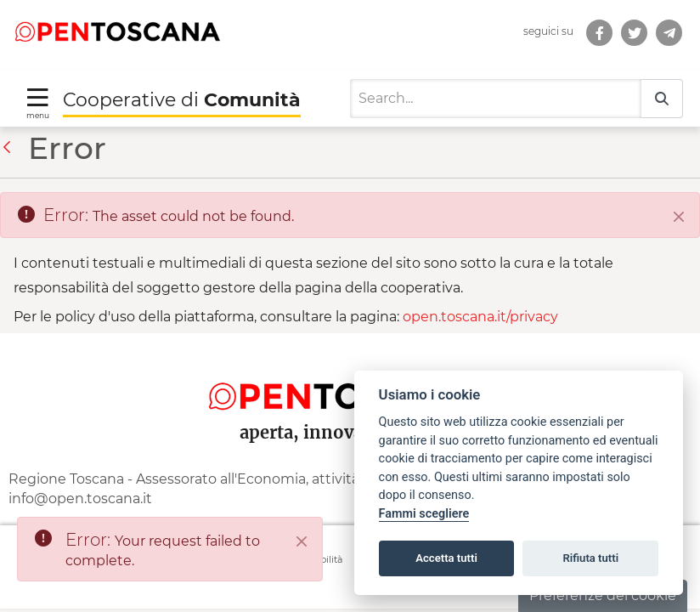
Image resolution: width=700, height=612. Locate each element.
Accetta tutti (446, 558)
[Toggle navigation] (38, 102)
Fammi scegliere (424, 514)
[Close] (679, 217)
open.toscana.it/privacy (480, 317)
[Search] (496, 99)
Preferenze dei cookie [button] (603, 595)
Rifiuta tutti (591, 558)
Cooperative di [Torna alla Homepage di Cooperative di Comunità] (182, 100)
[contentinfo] (350, 471)
